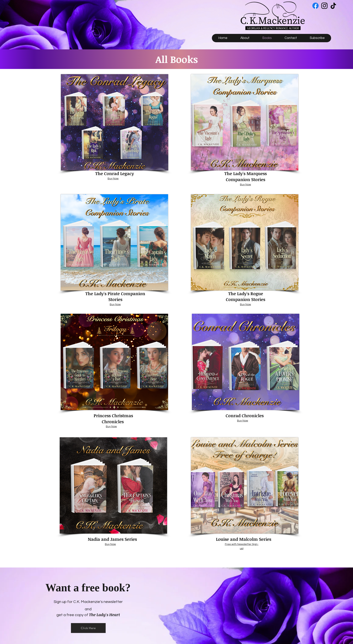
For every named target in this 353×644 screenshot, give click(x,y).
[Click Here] (88, 628)
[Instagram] (324, 6)
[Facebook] (315, 6)
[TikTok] (333, 6)
